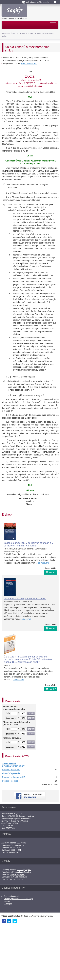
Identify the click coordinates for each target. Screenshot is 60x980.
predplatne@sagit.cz (23, 872)
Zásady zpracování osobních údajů (18, 899)
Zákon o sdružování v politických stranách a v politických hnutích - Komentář (28, 544)
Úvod (13, 33)
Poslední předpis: (10, 781)
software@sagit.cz (18, 875)
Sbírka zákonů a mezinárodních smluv (13, 765)
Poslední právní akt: (11, 770)
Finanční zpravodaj (11, 773)
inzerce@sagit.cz (16, 879)
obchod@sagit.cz (24, 870)
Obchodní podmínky (12, 896)
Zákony (22, 33)
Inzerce (7, 901)
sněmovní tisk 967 (29, 63)
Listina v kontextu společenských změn (25, 599)
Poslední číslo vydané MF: (14, 777)
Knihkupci (8, 904)
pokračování (43, 563)
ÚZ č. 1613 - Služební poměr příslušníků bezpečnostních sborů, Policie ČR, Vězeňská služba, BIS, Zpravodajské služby (28, 659)
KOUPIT (53, 572)
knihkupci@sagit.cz (19, 877)
